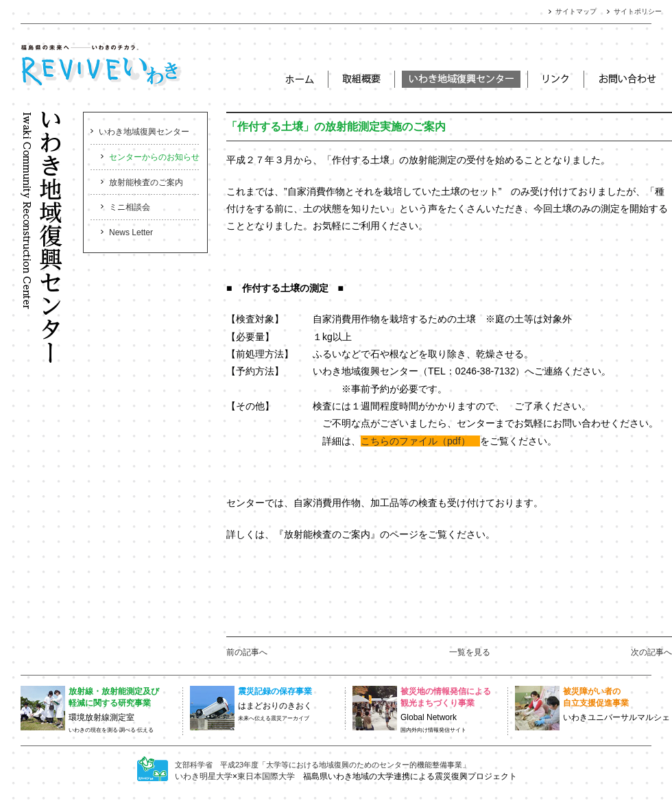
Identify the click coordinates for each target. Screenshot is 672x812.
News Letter (131, 232)
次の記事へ (651, 652)
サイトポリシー (638, 11)
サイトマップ (576, 11)
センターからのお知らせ (154, 157)
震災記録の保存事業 (275, 691)
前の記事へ (247, 652)
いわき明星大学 (204, 776)
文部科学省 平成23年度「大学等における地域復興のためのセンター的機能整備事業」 (322, 765)
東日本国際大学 (266, 776)
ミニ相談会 (130, 207)
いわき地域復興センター (144, 132)
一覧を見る (470, 652)
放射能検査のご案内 (146, 182)
